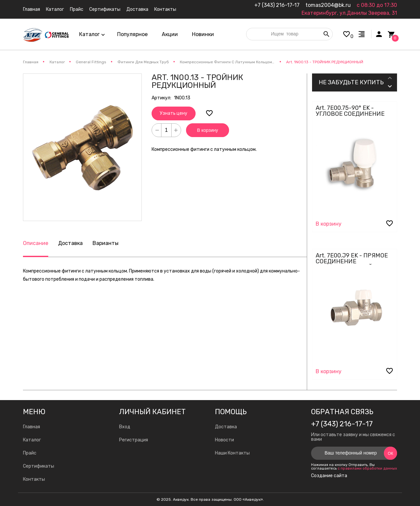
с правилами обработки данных (367, 468)
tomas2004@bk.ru (328, 5)
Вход (125, 427)
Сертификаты (39, 466)
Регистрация (134, 440)
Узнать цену (174, 113)
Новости (224, 440)
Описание (36, 243)
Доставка (70, 243)
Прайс (30, 453)
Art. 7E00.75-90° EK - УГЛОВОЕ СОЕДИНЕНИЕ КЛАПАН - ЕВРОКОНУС (350, 114)
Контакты (34, 479)
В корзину (208, 130)
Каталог (32, 440)
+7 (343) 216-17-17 (277, 5)
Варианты (105, 243)
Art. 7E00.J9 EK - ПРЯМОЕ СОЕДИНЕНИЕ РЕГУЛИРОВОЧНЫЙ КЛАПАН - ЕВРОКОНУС (352, 264)
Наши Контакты (232, 453)
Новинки (203, 34)
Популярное (132, 34)
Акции (170, 34)
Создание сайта (329, 476)
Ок (390, 454)
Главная (31, 427)
